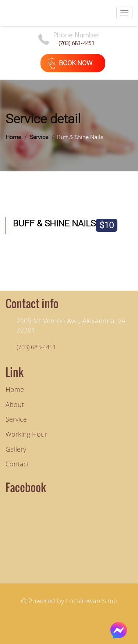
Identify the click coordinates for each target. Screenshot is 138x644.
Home (13, 137)
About (15, 404)
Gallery (16, 449)
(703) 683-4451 (77, 43)
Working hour (26, 434)
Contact (17, 464)
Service (39, 137)
